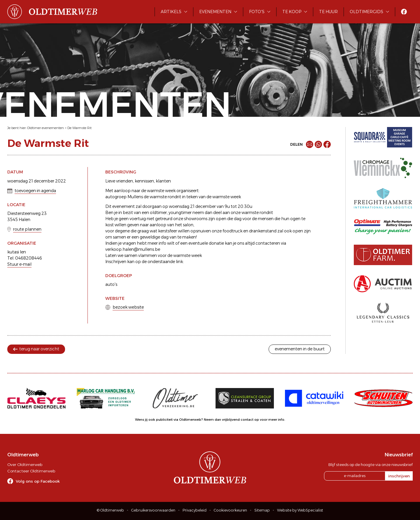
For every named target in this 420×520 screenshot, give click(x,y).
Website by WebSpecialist (300, 510)
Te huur (328, 12)
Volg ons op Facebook (38, 481)
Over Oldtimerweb (25, 465)
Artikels (171, 12)
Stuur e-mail (19, 264)
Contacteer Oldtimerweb (31, 471)
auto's (111, 284)
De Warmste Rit (79, 128)
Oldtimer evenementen (45, 128)
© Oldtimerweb (110, 510)
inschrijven (399, 476)
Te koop (292, 12)
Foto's (257, 12)
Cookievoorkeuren (230, 510)
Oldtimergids (366, 12)
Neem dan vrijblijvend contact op (231, 420)
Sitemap (262, 510)
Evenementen (215, 12)
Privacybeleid (195, 510)
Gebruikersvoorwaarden (153, 510)
